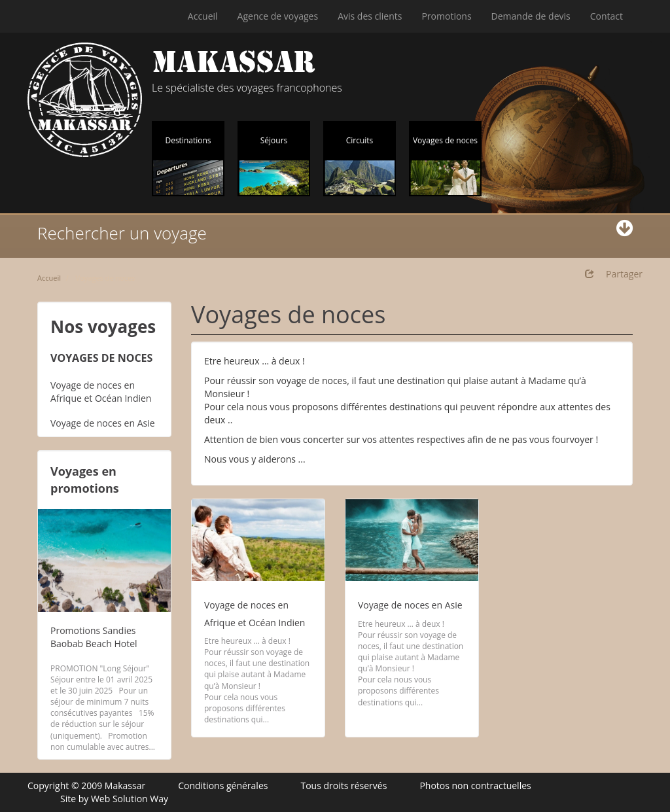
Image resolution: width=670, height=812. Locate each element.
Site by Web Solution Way (114, 799)
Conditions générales (223, 786)
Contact (607, 16)
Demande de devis (531, 16)
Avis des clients (370, 16)
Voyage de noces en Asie (103, 423)
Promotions (446, 16)
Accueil (203, 16)
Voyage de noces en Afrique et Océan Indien (101, 392)
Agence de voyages (278, 16)
